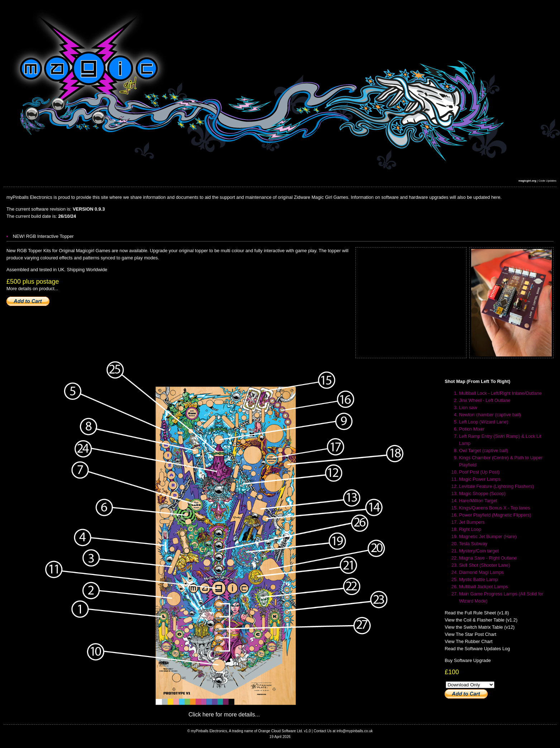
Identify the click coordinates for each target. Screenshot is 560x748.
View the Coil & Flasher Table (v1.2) (481, 620)
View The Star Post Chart (470, 634)
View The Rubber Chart (468, 641)
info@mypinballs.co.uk (355, 731)
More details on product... (32, 289)
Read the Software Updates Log (477, 649)
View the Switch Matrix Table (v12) (480, 627)
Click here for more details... (224, 715)
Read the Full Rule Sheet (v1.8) (477, 613)
